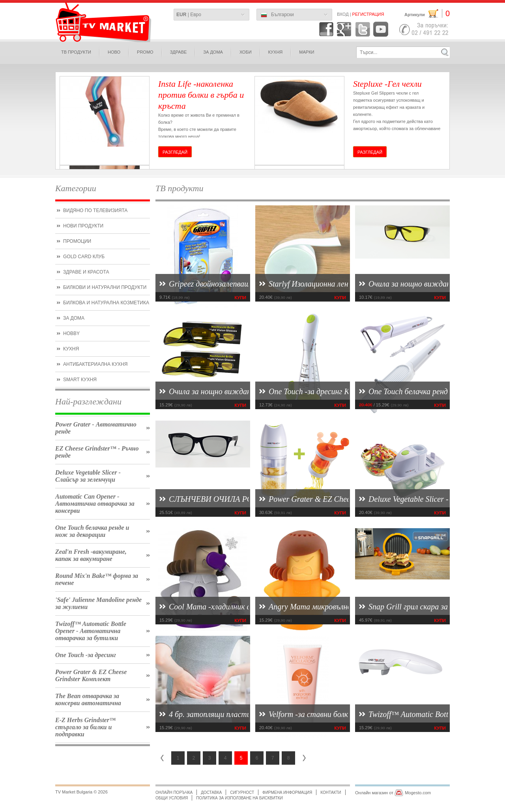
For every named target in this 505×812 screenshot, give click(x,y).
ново (114, 52)
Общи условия (172, 798)
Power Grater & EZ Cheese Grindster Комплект (91, 675)
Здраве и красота (86, 272)
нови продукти (83, 226)
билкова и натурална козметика (106, 303)
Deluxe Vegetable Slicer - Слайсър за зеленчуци (88, 476)
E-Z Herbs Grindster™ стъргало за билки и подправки (85, 727)
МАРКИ (307, 52)
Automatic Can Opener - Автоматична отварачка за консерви (95, 504)
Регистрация (368, 14)
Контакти (331, 792)
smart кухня (80, 380)
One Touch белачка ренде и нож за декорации (92, 531)
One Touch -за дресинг (86, 655)
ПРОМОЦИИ (77, 241)
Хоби (246, 52)
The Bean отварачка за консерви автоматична (88, 699)
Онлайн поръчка (174, 792)
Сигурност (242, 792)
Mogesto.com (418, 793)
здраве (179, 52)
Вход (343, 14)
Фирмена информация (287, 792)
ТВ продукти (76, 52)
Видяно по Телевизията (95, 210)
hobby (71, 333)
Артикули (427, 14)
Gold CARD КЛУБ (84, 257)
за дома (213, 52)
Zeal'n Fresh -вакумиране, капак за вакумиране (91, 555)
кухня (71, 349)
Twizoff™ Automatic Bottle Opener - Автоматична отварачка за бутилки (91, 631)
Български (277, 15)
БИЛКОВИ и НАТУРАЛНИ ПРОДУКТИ (105, 287)
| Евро (189, 15)
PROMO (145, 52)
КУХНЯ (276, 52)
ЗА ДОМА (74, 318)
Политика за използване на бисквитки (239, 798)
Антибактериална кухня (95, 364)
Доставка (211, 792)
